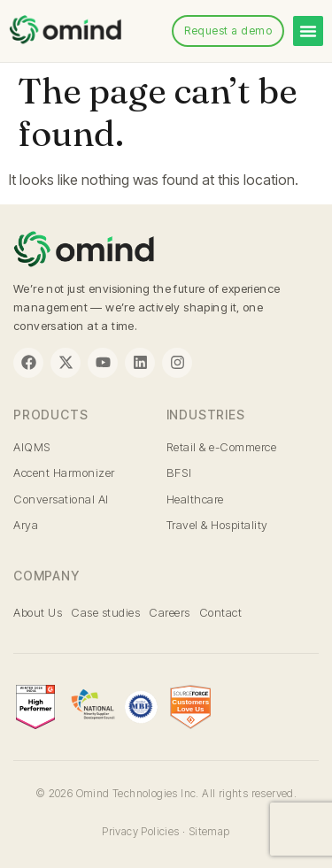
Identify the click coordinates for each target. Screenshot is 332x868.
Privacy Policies (140, 831)
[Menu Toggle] (308, 31)
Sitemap (209, 831)
